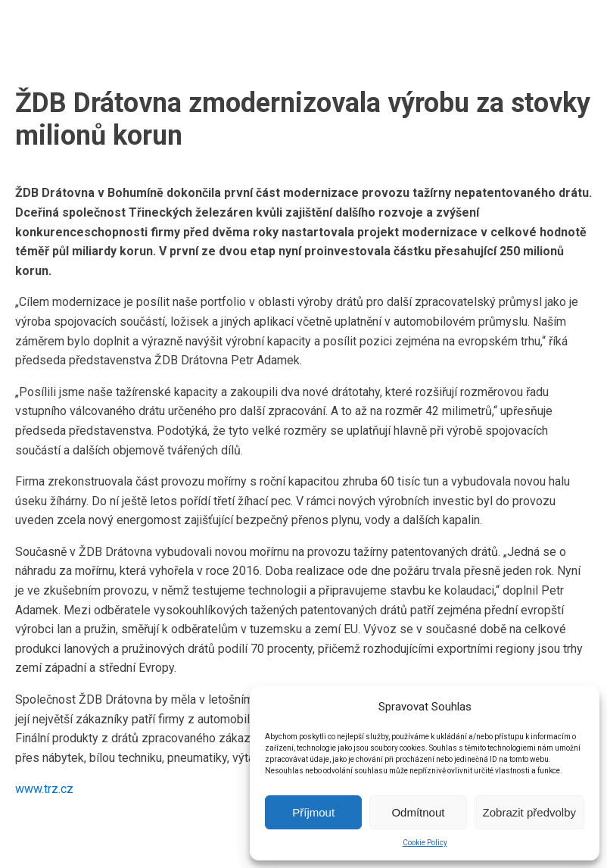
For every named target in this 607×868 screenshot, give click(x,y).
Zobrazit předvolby (529, 812)
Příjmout (313, 812)
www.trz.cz (44, 789)
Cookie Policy (425, 843)
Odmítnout (418, 812)
